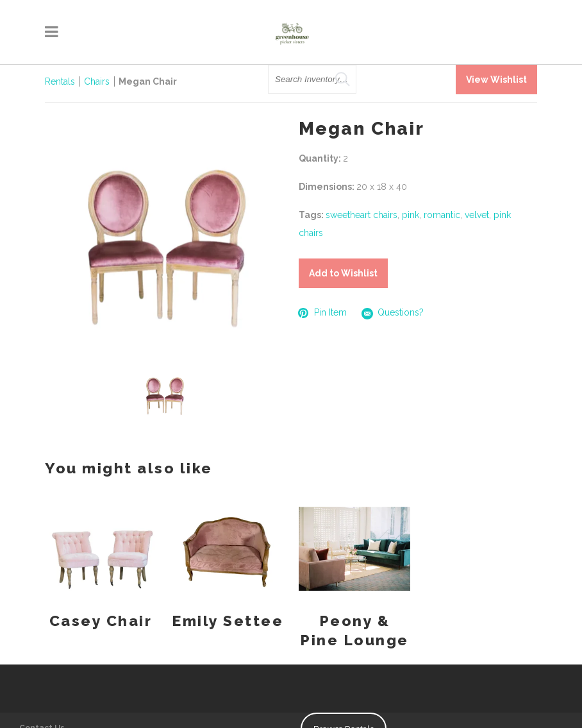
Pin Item (323, 313)
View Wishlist (496, 80)
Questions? (393, 313)
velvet (477, 215)
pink (411, 215)
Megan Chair (148, 81)
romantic (442, 215)
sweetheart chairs (362, 215)
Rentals (60, 81)
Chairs (97, 81)
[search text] (312, 79)
